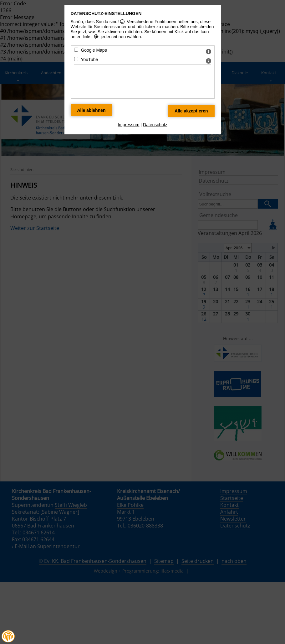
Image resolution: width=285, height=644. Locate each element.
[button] (8, 636)
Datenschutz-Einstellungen (106, 13)
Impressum (128, 125)
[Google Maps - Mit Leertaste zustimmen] (76, 50)
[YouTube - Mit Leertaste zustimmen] (76, 59)
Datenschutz (155, 125)
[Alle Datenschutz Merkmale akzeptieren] (191, 111)
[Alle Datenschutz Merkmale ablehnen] (92, 110)
